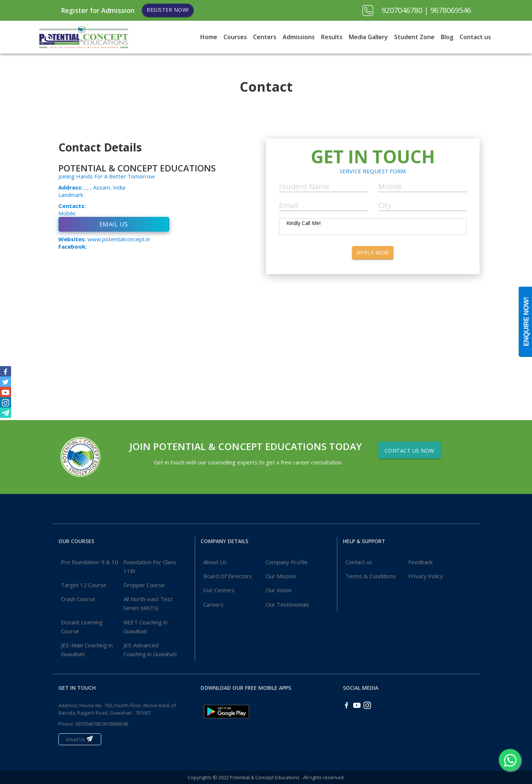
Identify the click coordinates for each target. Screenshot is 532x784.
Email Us (114, 224)
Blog (447, 37)
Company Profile (287, 562)
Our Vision (279, 590)
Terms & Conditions (371, 576)
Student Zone (414, 37)
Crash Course (78, 599)
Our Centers (219, 590)
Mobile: (67, 213)
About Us (215, 562)
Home (209, 37)
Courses (235, 37)
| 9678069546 (448, 10)
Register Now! (168, 10)
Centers (265, 37)
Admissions (299, 37)
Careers (213, 604)
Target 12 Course (84, 585)
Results (332, 37)
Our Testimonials (287, 604)
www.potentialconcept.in (119, 239)
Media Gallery (368, 37)
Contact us (475, 37)
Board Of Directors (228, 576)
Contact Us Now (410, 451)
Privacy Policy (426, 576)
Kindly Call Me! (373, 227)
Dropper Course (144, 585)
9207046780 (403, 10)
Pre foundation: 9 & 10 (90, 562)
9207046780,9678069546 (102, 724)
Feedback (420, 562)
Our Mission (281, 576)
